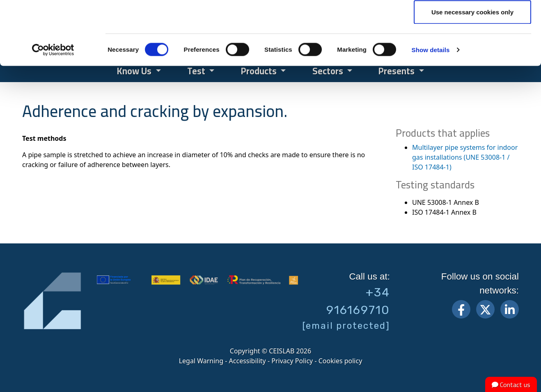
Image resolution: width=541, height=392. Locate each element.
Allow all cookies (473, 22)
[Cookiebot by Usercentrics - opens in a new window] (53, 113)
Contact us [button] (511, 385)
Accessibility (248, 361)
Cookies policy (340, 361)
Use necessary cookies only (472, 75)
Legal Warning (201, 361)
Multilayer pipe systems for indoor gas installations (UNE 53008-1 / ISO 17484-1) (465, 157)
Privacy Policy (292, 361)
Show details (431, 113)
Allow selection (472, 49)
